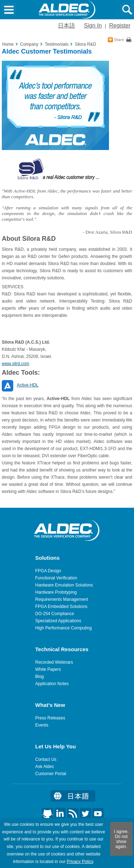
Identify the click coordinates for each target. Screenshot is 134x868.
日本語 (66, 26)
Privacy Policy (80, 862)
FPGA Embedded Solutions (61, 607)
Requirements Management (62, 599)
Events (42, 725)
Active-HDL (28, 385)
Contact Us (46, 759)
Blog (40, 677)
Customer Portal (51, 774)
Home (8, 44)
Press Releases (50, 718)
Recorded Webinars (54, 662)
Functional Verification (56, 578)
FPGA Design (48, 571)
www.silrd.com (16, 364)
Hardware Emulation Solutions (64, 585)
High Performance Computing (64, 628)
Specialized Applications (58, 621)
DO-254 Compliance (55, 614)
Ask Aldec (45, 767)
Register (120, 26)
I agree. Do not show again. (121, 839)
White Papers (48, 669)
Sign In (93, 26)
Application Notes (52, 684)
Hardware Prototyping (56, 592)
